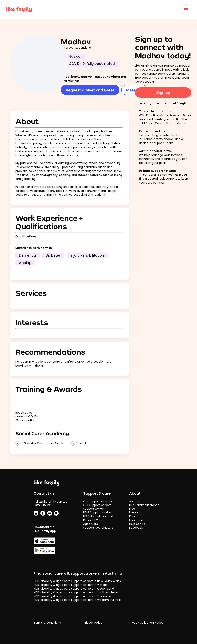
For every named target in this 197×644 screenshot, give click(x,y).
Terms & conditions (47, 623)
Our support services (98, 501)
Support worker (94, 509)
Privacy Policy (93, 623)
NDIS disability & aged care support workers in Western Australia (78, 600)
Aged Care (91, 524)
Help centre (137, 524)
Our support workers (97, 505)
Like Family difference (144, 505)
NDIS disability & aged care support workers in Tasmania (72, 596)
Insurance (136, 520)
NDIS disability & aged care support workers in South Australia (76, 592)
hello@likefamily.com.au (51, 502)
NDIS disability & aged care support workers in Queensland (74, 589)
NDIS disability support (98, 516)
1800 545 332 (43, 505)
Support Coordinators (98, 528)
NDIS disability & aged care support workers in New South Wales (77, 581)
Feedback (136, 528)
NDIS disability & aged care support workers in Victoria (71, 585)
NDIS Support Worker (97, 512)
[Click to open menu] (186, 9)
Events (134, 512)
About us (135, 501)
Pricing (134, 516)
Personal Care (93, 520)
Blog (132, 509)
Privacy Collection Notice (146, 623)
